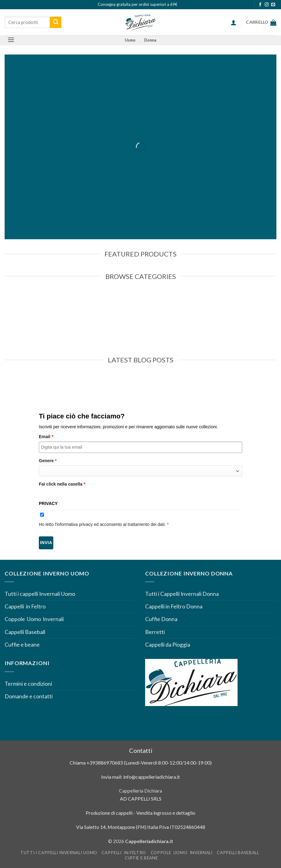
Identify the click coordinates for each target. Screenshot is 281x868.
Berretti (155, 632)
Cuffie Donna (161, 619)
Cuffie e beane (22, 645)
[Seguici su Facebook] (260, 5)
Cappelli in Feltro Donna (174, 606)
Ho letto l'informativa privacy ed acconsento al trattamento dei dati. (104, 524)
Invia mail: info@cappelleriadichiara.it (140, 777)
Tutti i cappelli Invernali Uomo (40, 594)
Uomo (130, 40)
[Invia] (56, 22)
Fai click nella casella (62, 484)
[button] (234, 22)
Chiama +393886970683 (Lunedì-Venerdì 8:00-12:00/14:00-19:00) (141, 763)
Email (46, 437)
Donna (150, 40)
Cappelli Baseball (25, 632)
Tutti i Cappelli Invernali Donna (182, 594)
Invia (46, 543)
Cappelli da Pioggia (168, 645)
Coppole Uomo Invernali (34, 619)
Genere (48, 461)
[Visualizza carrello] (261, 22)
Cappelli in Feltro (25, 606)
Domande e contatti (29, 696)
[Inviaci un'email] (273, 5)
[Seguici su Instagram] (267, 5)
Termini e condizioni (29, 684)
